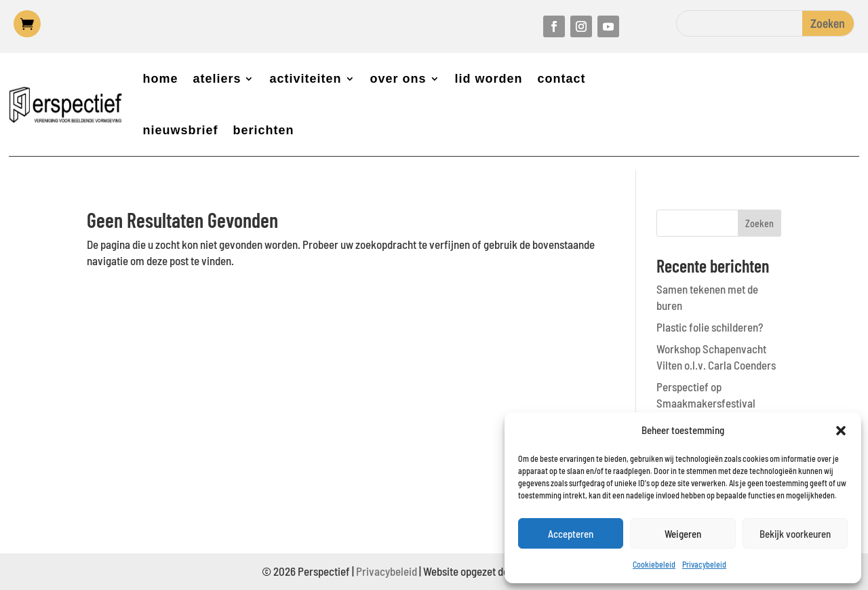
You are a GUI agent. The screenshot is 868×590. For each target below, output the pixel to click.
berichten (263, 130)
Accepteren (571, 534)
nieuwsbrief (180, 130)
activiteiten (305, 79)
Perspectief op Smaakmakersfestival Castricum (706, 403)
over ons (398, 79)
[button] (841, 431)
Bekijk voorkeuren (795, 534)
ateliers (217, 79)
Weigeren (683, 534)
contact (562, 79)
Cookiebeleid (654, 564)
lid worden (489, 79)
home (160, 79)
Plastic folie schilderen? (710, 327)
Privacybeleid (704, 564)
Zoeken (759, 223)
